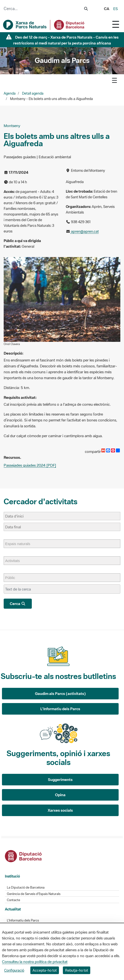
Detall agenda (33, 93)
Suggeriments (60, 779)
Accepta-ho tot (45, 970)
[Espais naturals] (20, 544)
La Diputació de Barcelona (26, 887)
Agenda (10, 93)
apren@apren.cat (85, 231)
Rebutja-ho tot (77, 970)
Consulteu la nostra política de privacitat (35, 962)
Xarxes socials (60, 810)
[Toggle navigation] (116, 24)
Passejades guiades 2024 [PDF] (30, 465)
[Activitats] (15, 561)
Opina (60, 795)
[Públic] (13, 578)
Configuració (14, 970)
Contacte (13, 900)
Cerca (18, 604)
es (116, 9)
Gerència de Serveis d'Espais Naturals (34, 894)
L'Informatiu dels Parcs (60, 709)
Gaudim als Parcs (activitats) (60, 693)
